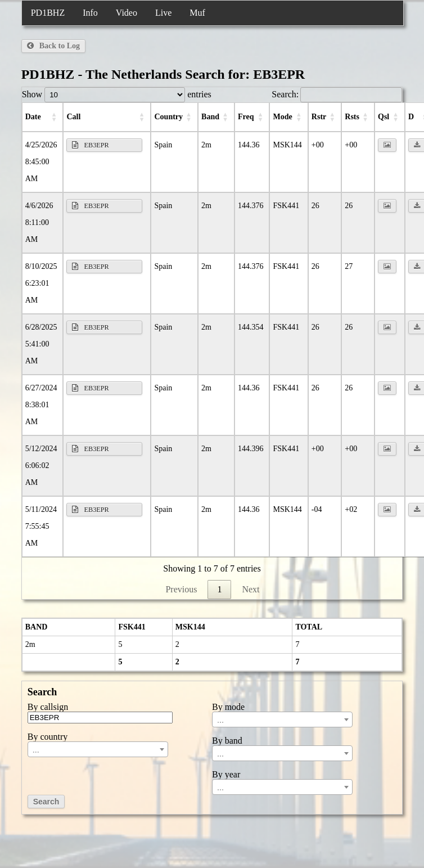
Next (251, 589)
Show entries (117, 94)
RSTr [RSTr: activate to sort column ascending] (319, 117)
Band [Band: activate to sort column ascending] (210, 117)
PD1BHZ (48, 13)
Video (127, 13)
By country (48, 737)
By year (226, 775)
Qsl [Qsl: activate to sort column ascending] (384, 117)
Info (90, 13)
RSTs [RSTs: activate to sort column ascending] (352, 117)
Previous (181, 589)
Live (163, 13)
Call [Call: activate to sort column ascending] (73, 117)
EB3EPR (90, 145)
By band (227, 741)
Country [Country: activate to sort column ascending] (168, 117)
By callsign (48, 707)
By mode (228, 707)
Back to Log (53, 46)
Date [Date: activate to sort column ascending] (33, 117)
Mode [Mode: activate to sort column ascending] (282, 117)
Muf (197, 13)
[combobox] (98, 749)
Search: (337, 94)
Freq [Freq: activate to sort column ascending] (246, 117)
